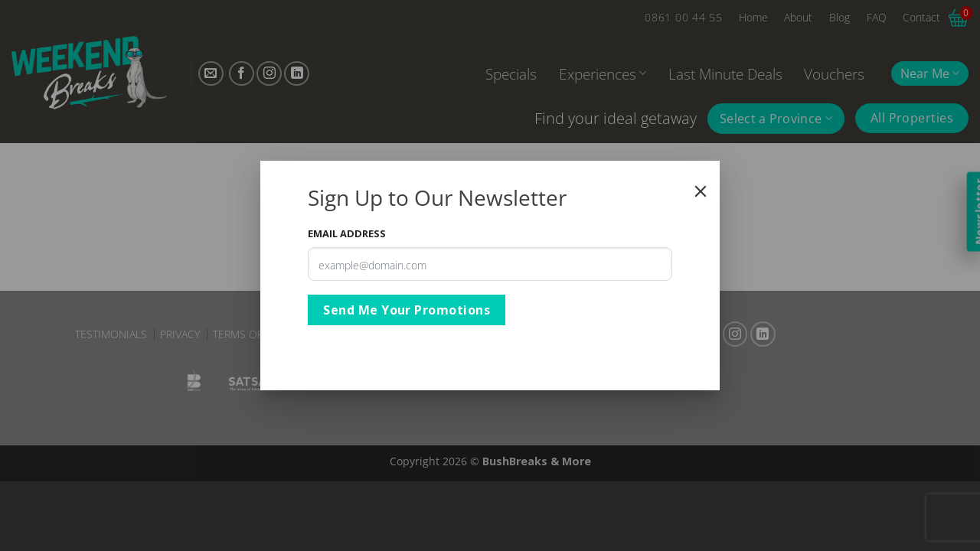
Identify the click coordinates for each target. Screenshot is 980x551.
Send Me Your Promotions (407, 310)
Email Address (347, 233)
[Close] (701, 191)
